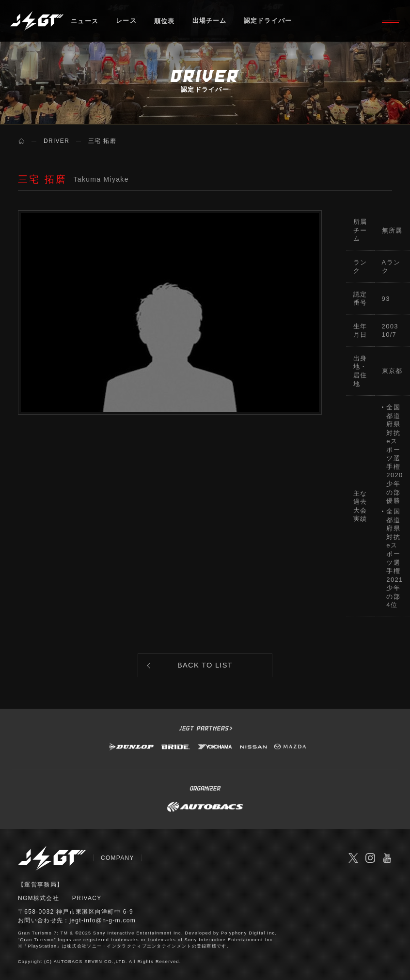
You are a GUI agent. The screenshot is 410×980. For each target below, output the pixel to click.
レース (126, 22)
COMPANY (118, 860)
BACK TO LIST (205, 666)
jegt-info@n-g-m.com (102, 922)
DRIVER (56, 141)
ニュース (85, 22)
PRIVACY (87, 900)
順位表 (165, 22)
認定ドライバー (269, 22)
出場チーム (210, 22)
